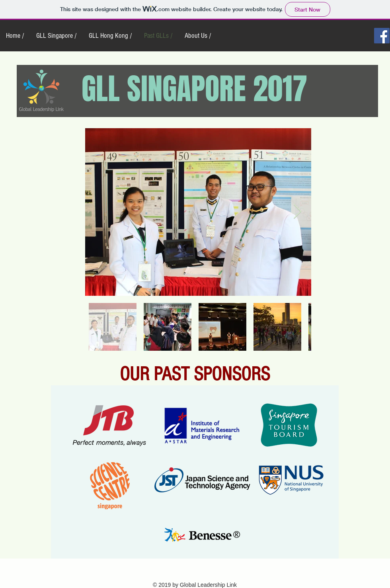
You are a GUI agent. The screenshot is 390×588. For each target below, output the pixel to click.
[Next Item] (297, 212)
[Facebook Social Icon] (382, 36)
